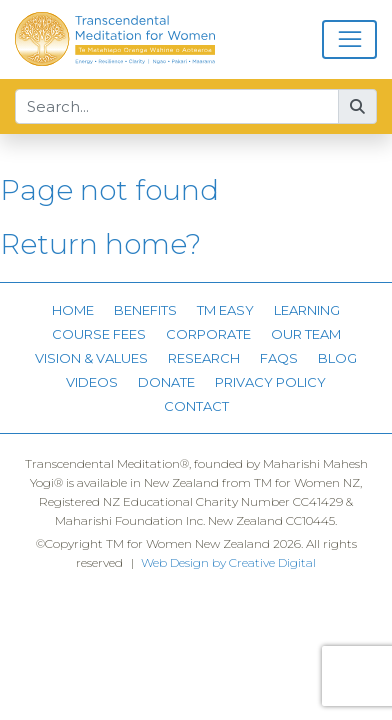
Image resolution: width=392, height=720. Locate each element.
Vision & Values (91, 358)
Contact (196, 406)
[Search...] (177, 107)
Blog (337, 358)
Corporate (208, 334)
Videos (92, 382)
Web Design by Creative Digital (228, 562)
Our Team (306, 334)
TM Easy (225, 310)
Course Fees (99, 334)
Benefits (145, 310)
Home (73, 310)
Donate (166, 382)
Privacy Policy (270, 382)
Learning (307, 310)
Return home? (100, 244)
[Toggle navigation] (349, 40)
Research (204, 358)
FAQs (279, 358)
